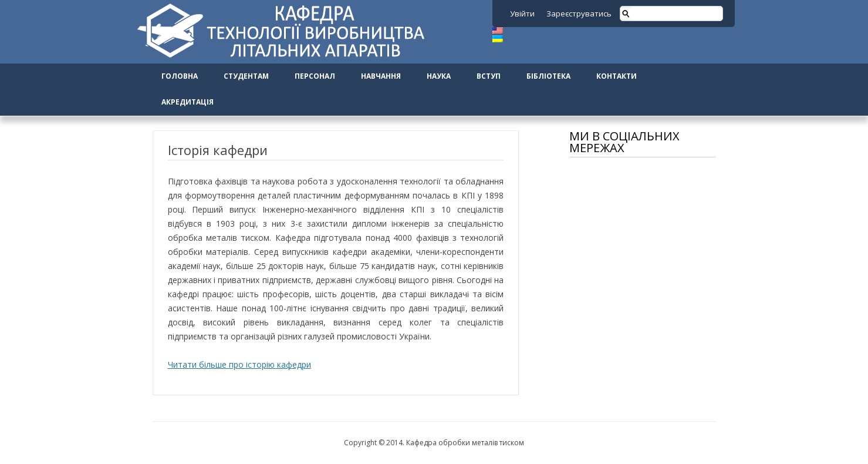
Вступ (489, 76)
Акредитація (188, 102)
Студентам (246, 76)
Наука (439, 76)
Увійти (522, 14)
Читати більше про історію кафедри (239, 364)
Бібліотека (548, 76)
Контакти (617, 76)
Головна (180, 76)
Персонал (315, 76)
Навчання (381, 76)
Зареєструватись (579, 14)
